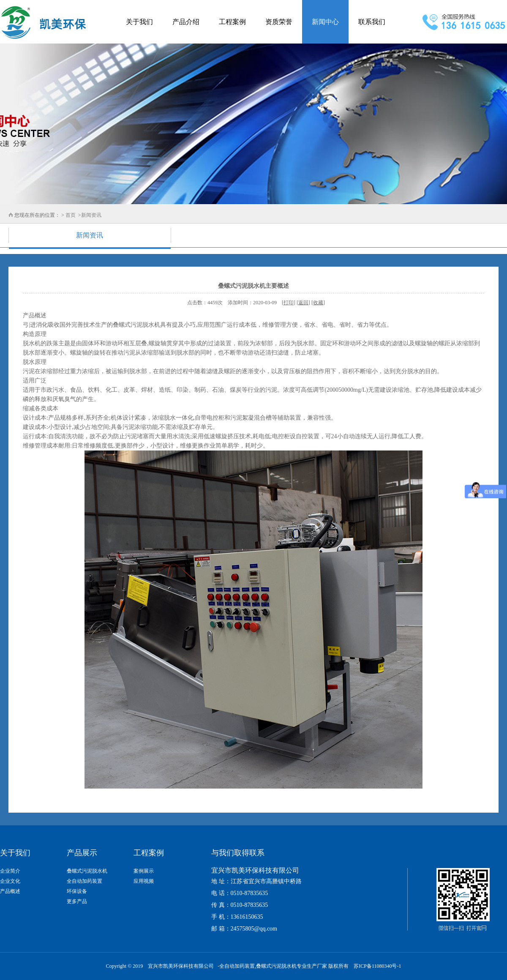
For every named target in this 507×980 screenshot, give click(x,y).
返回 (303, 303)
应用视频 (144, 881)
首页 (71, 215)
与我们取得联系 (238, 853)
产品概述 (10, 891)
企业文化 (10, 881)
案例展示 (144, 871)
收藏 (318, 303)
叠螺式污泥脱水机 (87, 871)
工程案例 (232, 22)
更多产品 (77, 901)
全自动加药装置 (84, 881)
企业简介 (10, 871)
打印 (289, 303)
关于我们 (139, 22)
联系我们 (372, 22)
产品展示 (82, 853)
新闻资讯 (91, 215)
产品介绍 (186, 22)
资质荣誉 (279, 22)
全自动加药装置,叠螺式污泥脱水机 (258, 966)
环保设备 (77, 891)
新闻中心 (325, 22)
